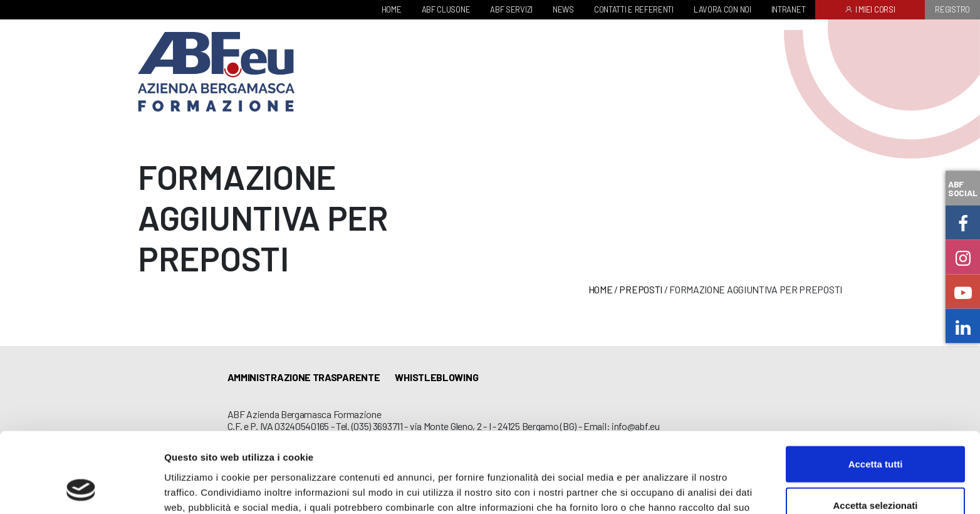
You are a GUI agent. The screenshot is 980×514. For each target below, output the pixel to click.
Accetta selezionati (875, 432)
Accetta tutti (876, 391)
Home (601, 289)
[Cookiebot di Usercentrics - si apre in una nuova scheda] (81, 490)
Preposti (641, 289)
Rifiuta (876, 473)
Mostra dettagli (659, 489)
